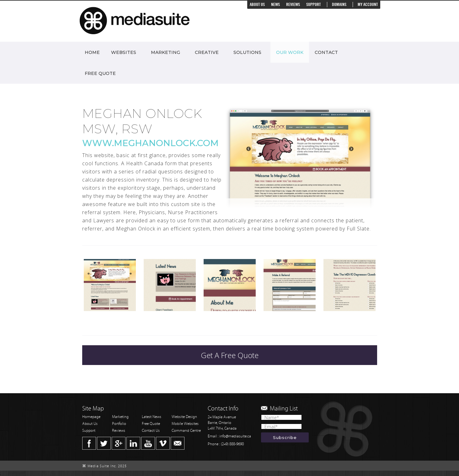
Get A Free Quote (230, 355)
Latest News (152, 417)
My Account (368, 5)
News (275, 5)
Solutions (247, 52)
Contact (326, 52)
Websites (124, 52)
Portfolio (119, 424)
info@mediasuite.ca (235, 436)
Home (92, 52)
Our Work (290, 52)
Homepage (91, 417)
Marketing (165, 52)
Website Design (184, 417)
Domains (339, 5)
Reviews (293, 5)
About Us (257, 5)
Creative (207, 52)
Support (313, 5)
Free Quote (100, 73)
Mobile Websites (185, 424)
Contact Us (151, 431)
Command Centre (186, 431)
